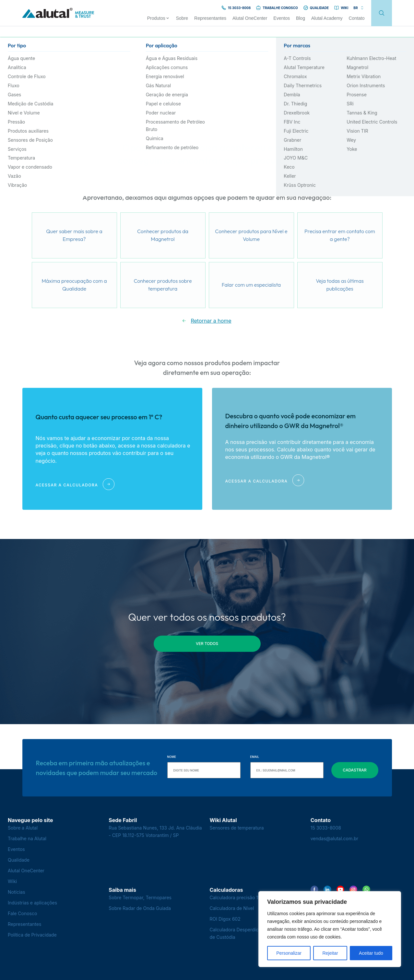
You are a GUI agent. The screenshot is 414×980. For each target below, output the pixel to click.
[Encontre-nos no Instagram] (353, 890)
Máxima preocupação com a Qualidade (74, 285)
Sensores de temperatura (237, 828)
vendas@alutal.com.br (334, 838)
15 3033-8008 (326, 828)
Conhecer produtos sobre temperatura (163, 285)
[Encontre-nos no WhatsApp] (366, 890)
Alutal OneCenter (26, 871)
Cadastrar (355, 770)
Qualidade (19, 860)
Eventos (16, 849)
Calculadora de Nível (232, 908)
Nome (172, 757)
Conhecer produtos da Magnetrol (163, 235)
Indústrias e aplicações (32, 903)
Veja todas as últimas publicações (340, 285)
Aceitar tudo (371, 953)
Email (255, 757)
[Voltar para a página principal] (58, 13)
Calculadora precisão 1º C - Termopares (253, 897)
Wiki (12, 881)
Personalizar (289, 953)
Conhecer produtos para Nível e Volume (251, 235)
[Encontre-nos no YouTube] (340, 890)
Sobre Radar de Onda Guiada (140, 908)
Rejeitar (330, 953)
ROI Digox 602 (225, 919)
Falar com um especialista (251, 285)
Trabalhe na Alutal (27, 838)
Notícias (17, 892)
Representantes (24, 924)
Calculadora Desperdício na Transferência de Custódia (255, 933)
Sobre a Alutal (23, 828)
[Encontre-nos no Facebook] (314, 890)
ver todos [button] (207, 644)
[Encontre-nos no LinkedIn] (327, 890)
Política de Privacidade (32, 935)
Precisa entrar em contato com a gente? (340, 235)
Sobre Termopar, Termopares (140, 897)
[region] (330, 929)
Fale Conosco (22, 913)
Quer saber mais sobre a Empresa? (74, 235)
